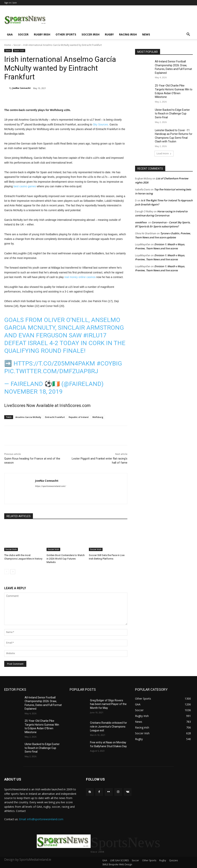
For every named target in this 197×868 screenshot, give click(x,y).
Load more (164, 153)
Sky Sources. (101, 124)
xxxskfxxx (141, 222)
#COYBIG (109, 363)
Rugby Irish (42, 34)
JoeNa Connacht (21, 88)
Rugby (109, 34)
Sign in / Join (10, 3)
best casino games (25, 186)
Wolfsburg (98, 417)
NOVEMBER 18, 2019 (33, 392)
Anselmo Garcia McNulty (28, 417)
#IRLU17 (95, 335)
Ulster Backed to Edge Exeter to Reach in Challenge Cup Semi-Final (172, 114)
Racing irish (128, 34)
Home (8, 45)
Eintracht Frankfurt (55, 417)
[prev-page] (7, 572)
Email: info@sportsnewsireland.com (41, 819)
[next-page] (13, 572)
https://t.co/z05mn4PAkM (54, 363)
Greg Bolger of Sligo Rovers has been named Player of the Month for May (108, 704)
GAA (10, 34)
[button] (188, 35)
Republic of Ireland (79, 417)
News (146, 34)
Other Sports (66, 34)
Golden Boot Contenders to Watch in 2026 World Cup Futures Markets (66, 559)
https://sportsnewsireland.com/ (50, 486)
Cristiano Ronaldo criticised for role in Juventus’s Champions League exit (109, 726)
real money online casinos (80, 277)
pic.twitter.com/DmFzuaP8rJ (51, 371)
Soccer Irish (91, 34)
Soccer (23, 34)
